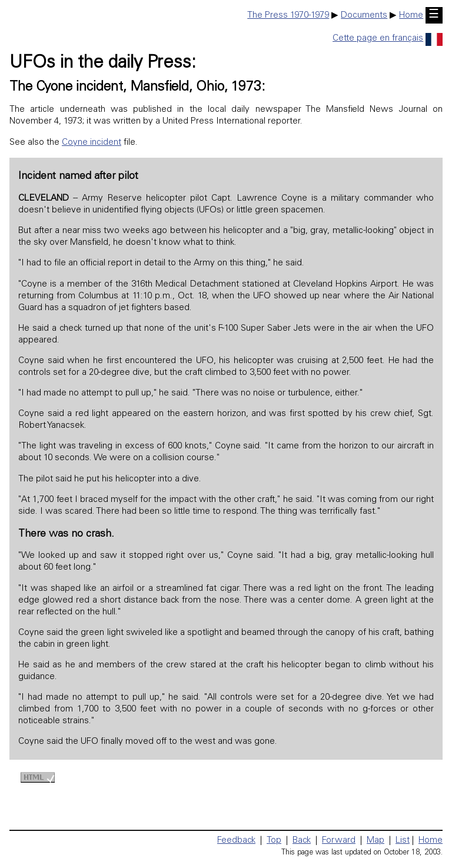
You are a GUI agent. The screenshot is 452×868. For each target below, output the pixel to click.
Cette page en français (388, 39)
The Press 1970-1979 (288, 16)
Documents (364, 16)
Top (274, 841)
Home (411, 16)
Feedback (236, 841)
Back (302, 841)
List (403, 841)
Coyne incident (92, 143)
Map (375, 841)
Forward (339, 841)
